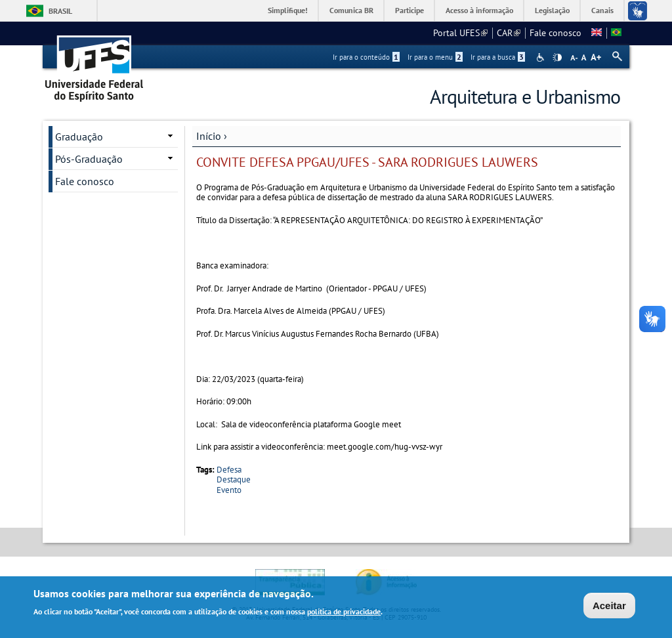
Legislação (552, 10)
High (557, 58)
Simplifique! (288, 10)
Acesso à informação (479, 10)
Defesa (229, 470)
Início (209, 136)
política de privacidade (344, 613)
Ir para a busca (498, 57)
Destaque (234, 479)
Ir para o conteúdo (366, 57)
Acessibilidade (542, 57)
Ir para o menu (435, 57)
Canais (602, 10)
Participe (409, 10)
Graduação (79, 137)
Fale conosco (556, 33)
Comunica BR (351, 10)
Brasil (60, 11)
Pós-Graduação (89, 159)
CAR (509, 33)
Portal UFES (460, 33)
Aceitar (609, 607)
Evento (229, 490)
